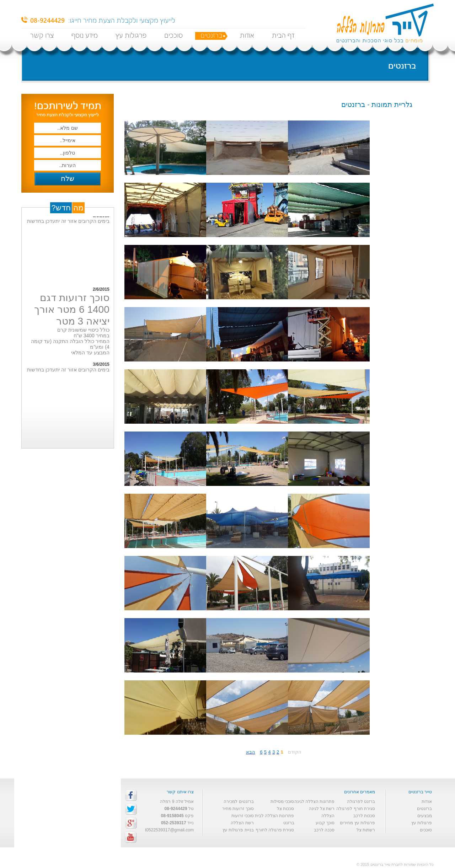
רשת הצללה (242, 823)
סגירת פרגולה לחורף (275, 830)
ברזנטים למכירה (239, 802)
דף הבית (283, 36)
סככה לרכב (324, 830)
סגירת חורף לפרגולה (356, 809)
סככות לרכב (364, 816)
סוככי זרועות (242, 816)
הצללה (328, 816)
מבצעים (425, 816)
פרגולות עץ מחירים (357, 823)
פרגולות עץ (131, 36)
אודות (247, 36)
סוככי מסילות (282, 802)
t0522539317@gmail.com (169, 830)
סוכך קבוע (325, 823)
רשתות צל (366, 830)
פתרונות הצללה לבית (275, 816)
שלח (68, 178)
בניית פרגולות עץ (238, 830)
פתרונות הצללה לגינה (315, 802)
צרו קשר (42, 36)
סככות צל (285, 809)
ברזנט (289, 823)
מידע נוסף (85, 36)
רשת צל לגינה (322, 809)
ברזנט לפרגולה (361, 802)
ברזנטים (211, 36)
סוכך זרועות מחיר (238, 809)
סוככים (173, 36)
